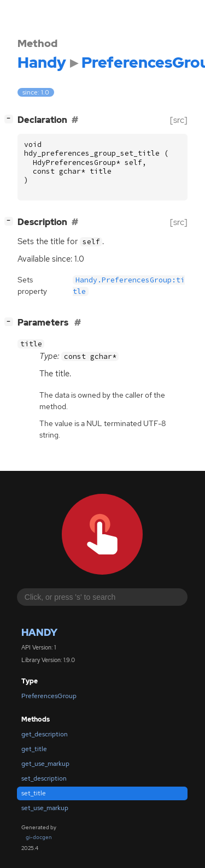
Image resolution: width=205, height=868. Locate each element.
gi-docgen (39, 837)
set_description (44, 778)
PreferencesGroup (49, 696)
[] (11, 119)
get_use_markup (45, 764)
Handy (39, 632)
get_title (34, 749)
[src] (179, 120)
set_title (34, 793)
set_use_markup (45, 808)
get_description (45, 734)
